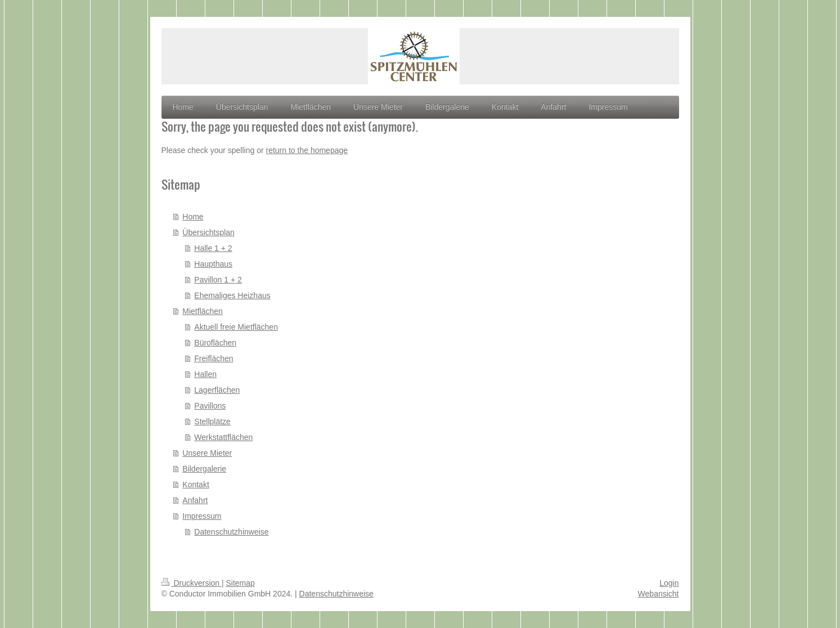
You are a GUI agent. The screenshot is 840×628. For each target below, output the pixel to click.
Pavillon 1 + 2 (218, 280)
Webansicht (659, 594)
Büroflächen (215, 343)
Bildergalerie (204, 469)
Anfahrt (195, 500)
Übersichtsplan (208, 232)
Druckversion (192, 583)
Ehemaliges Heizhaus (232, 295)
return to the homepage (307, 150)
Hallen (205, 374)
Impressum (202, 516)
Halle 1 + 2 (213, 248)
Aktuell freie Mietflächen (236, 327)
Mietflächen (203, 311)
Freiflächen (214, 358)
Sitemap (241, 583)
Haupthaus (213, 264)
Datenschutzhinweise (231, 532)
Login (669, 583)
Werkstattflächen (223, 437)
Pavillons (210, 406)
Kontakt (196, 485)
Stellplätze (212, 421)
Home (193, 217)
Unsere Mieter (207, 453)
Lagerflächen (217, 390)
